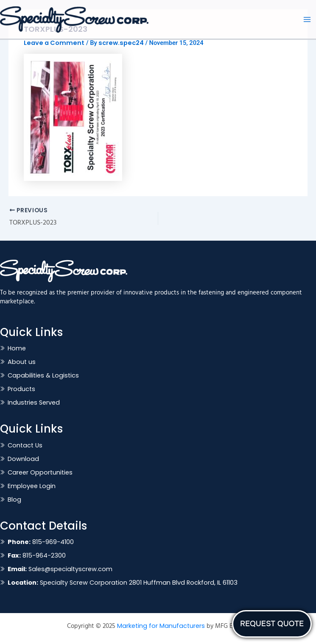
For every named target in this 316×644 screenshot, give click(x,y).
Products (21, 389)
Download (23, 459)
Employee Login (32, 486)
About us (22, 362)
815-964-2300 (37, 555)
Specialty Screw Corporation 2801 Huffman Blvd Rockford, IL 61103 (123, 583)
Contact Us (25, 445)
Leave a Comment (54, 43)
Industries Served (34, 402)
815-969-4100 (41, 542)
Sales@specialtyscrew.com (60, 569)
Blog (14, 500)
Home (17, 348)
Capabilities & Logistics (43, 375)
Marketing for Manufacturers (161, 626)
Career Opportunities (40, 472)
